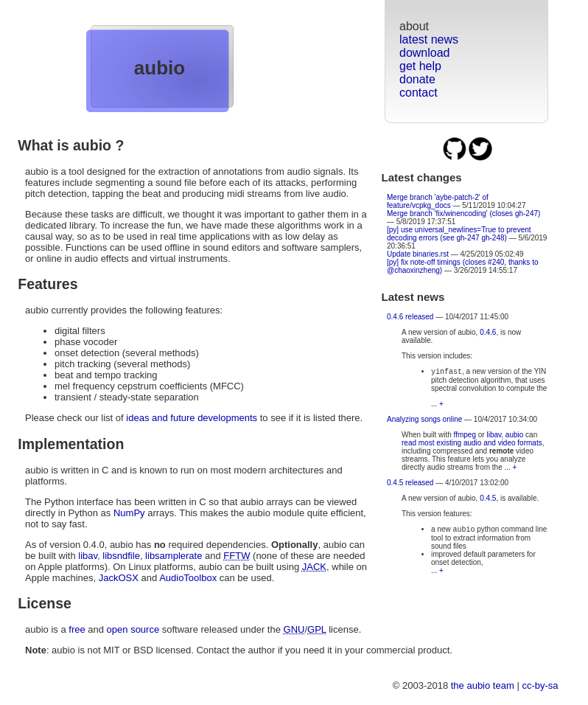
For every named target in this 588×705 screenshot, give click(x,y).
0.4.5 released (410, 484)
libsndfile (121, 556)
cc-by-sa (540, 685)
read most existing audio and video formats (472, 444)
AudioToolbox (188, 578)
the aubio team (483, 685)
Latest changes (422, 177)
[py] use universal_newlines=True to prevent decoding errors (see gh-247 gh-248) (459, 234)
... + (437, 405)
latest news (429, 39)
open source (133, 629)
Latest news (413, 297)
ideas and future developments (192, 418)
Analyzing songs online (424, 421)
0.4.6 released (410, 317)
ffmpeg (465, 436)
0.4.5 (488, 500)
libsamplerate (174, 556)
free (77, 629)
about (414, 26)
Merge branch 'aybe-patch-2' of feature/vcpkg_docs (438, 201)
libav (494, 436)
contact (419, 93)
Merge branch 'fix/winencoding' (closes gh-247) (463, 213)
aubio (160, 68)
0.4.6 (488, 332)
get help (420, 66)
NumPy (129, 513)
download (425, 53)
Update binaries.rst (418, 254)
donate (417, 79)
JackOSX (119, 578)
